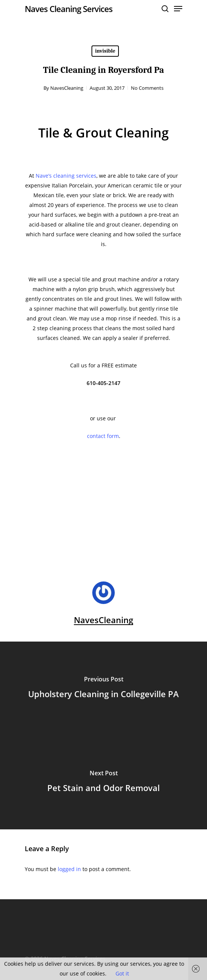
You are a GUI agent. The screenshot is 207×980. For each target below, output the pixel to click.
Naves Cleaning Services (69, 9)
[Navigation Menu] (178, 9)
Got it (122, 973)
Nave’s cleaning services (66, 176)
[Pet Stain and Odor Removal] (103, 782)
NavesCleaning (67, 88)
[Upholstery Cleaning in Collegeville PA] (103, 689)
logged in (69, 869)
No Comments (147, 88)
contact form (103, 436)
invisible (105, 51)
